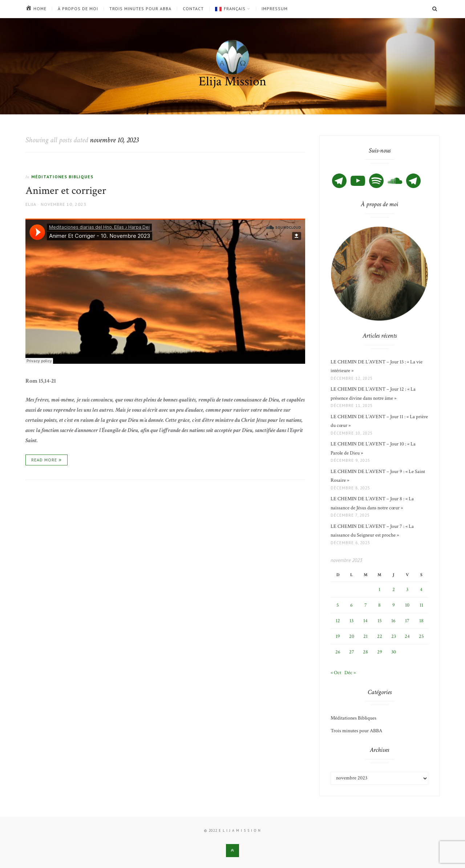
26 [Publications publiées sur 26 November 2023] (338, 652)
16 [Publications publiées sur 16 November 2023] (393, 621)
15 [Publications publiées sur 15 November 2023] (380, 621)
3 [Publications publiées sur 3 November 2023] (407, 590)
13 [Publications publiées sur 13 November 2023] (351, 621)
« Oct (336, 673)
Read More (44, 460)
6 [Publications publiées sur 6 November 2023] (351, 605)
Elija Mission (232, 81)
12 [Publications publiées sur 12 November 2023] (338, 621)
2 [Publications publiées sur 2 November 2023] (394, 590)
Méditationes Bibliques (62, 177)
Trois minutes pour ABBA (140, 9)
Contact (193, 9)
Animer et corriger (66, 191)
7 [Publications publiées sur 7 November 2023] (366, 605)
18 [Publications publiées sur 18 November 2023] (421, 621)
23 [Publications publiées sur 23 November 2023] (394, 636)
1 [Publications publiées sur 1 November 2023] (379, 590)
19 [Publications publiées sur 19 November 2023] (338, 636)
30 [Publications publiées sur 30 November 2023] (394, 652)
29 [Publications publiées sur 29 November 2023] (380, 652)
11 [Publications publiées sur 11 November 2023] (421, 605)
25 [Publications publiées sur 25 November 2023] (421, 636)
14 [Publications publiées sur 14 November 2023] (365, 621)
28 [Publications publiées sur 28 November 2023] (365, 652)
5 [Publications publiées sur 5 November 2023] (338, 605)
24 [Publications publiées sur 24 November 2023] (407, 636)
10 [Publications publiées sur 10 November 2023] (407, 605)
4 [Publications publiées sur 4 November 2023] (421, 590)
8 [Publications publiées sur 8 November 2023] (379, 605)
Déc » (350, 673)
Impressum (275, 9)
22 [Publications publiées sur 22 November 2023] (380, 636)
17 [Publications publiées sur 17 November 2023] (407, 621)
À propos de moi (78, 9)
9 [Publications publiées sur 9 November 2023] (394, 605)
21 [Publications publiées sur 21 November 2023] (365, 636)
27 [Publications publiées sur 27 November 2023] (352, 652)
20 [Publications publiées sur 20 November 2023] (352, 636)
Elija (31, 204)
